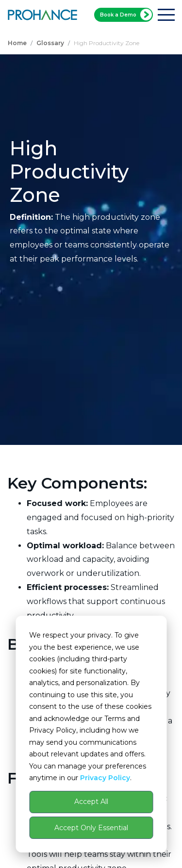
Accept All (91, 802)
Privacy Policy (105, 778)
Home (17, 43)
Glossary (50, 43)
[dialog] (91, 734)
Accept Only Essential (91, 828)
